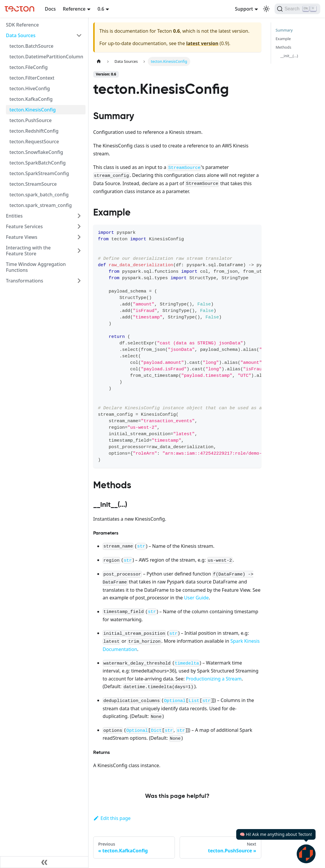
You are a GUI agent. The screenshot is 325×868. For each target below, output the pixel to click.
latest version (202, 43)
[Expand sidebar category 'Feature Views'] (79, 237)
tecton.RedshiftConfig (34, 131)
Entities (14, 216)
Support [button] (244, 9)
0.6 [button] (101, 9)
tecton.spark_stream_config (41, 205)
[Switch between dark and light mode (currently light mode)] (266, 9)
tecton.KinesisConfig (33, 110)
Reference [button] (74, 9)
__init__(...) (289, 56)
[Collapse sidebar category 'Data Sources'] (79, 35)
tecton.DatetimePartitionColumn (46, 57)
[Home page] (99, 61)
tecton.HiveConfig (30, 88)
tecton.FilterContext (32, 78)
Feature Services (24, 226)
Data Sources (21, 35)
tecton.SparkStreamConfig (39, 173)
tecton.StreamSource (33, 184)
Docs (50, 9)
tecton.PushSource (31, 120)
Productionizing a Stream (214, 679)
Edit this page (112, 818)
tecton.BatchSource (31, 46)
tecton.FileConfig (29, 67)
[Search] (297, 9)
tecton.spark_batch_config (39, 195)
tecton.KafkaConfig (31, 99)
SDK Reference (22, 25)
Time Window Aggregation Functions (36, 267)
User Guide (196, 598)
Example (283, 39)
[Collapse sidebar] (44, 862)
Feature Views (22, 237)
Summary (284, 30)
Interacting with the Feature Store (28, 251)
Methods (284, 47)
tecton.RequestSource (34, 142)
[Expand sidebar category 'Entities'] (79, 216)
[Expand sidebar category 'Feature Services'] (79, 226)
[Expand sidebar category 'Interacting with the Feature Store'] (79, 251)
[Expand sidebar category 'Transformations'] (79, 281)
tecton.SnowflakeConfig (36, 152)
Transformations (24, 281)
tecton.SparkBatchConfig (38, 163)
